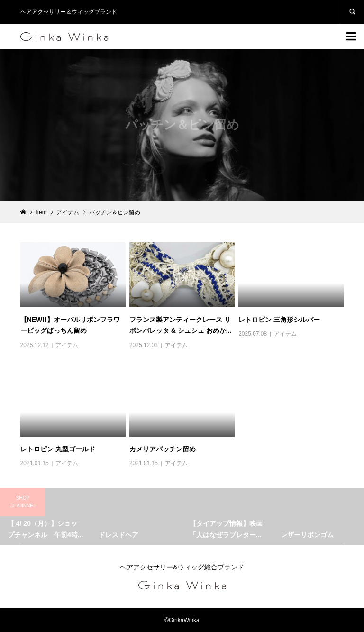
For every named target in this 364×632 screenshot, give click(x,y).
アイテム (67, 345)
